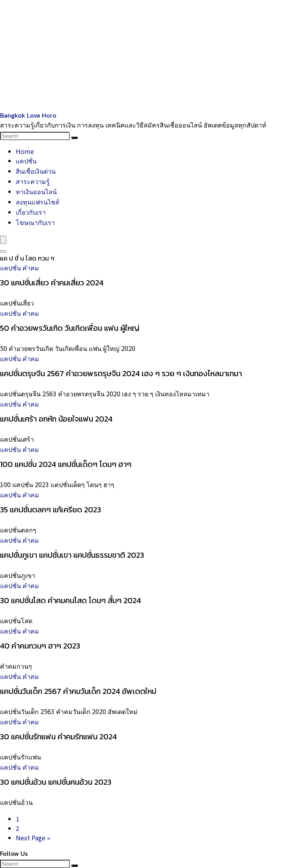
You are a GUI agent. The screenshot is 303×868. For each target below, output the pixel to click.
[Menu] (3, 240)
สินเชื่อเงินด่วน (36, 171)
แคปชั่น (26, 161)
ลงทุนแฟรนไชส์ (37, 202)
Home (25, 151)
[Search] (75, 138)
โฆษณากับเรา (35, 222)
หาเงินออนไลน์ (36, 191)
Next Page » (33, 838)
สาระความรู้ (33, 181)
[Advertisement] (151, 55)
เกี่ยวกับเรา (31, 212)
